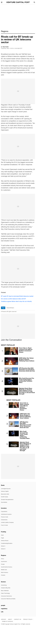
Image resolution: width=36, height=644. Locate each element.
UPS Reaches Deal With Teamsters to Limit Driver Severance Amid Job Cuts (27, 369)
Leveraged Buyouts (6, 489)
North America (4, 573)
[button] (2, 2)
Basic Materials (5, 591)
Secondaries (4, 502)
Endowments (4, 520)
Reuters (6, 47)
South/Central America (7, 567)
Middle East (4, 570)
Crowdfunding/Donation (7, 543)
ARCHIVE (3, 619)
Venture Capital (5, 491)
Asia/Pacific (4, 562)
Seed (2, 535)
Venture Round (5, 541)
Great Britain (10, 308)
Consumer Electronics (6, 596)
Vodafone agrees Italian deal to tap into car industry (16, 302)
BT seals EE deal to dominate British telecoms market (17, 296)
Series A (3, 546)
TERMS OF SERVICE (7, 622)
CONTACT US (18, 619)
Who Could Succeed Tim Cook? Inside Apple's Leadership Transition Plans (27, 380)
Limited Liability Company (7, 522)
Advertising (4, 585)
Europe (3, 564)
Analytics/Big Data (6, 588)
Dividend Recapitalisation (7, 500)
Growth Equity (4, 497)
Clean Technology (5, 593)
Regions (5, 31)
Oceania (3, 575)
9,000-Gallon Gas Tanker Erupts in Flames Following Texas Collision (27, 359)
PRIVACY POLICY (28, 619)
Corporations (4, 512)
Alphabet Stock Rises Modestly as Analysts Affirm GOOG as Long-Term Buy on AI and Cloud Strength (27, 391)
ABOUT (10, 619)
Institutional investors (6, 514)
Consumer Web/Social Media (8, 599)
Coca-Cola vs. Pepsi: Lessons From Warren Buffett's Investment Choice (26, 350)
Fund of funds (4, 525)
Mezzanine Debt (5, 494)
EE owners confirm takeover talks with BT (13, 299)
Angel (2, 538)
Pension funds (5, 517)
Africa (2, 559)
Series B (3, 549)
